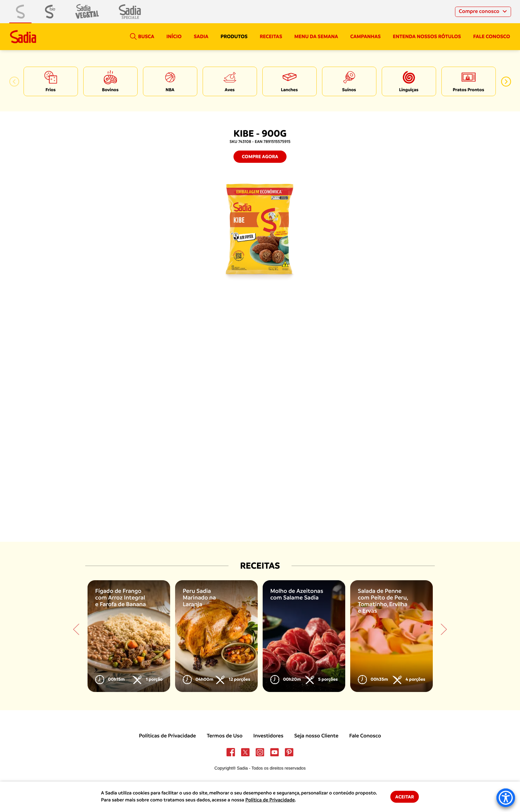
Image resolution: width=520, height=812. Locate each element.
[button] (14, 82)
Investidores (268, 736)
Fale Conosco (365, 736)
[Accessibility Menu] (506, 798)
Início (174, 36)
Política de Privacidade (270, 800)
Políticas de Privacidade (167, 736)
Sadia (201, 36)
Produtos (234, 36)
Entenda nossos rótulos (427, 36)
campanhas (365, 36)
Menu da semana (316, 36)
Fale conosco (492, 36)
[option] (51, 81)
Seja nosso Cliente (316, 736)
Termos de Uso (225, 736)
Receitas (271, 36)
